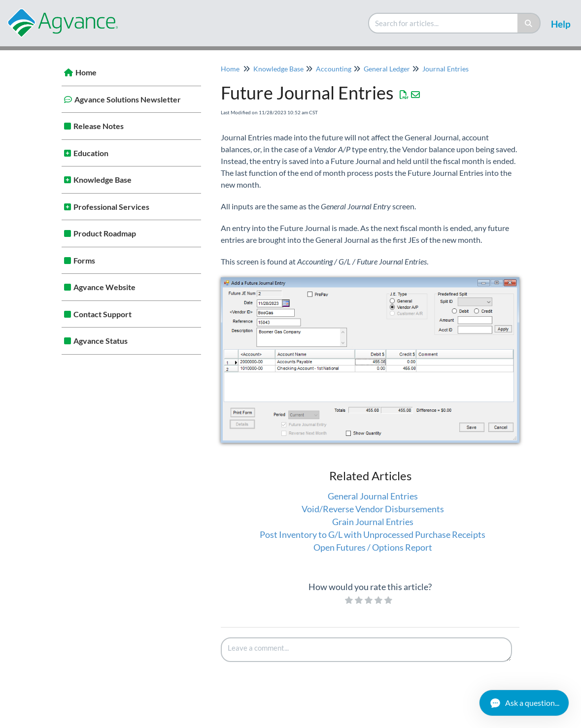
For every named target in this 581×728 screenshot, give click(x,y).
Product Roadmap (105, 233)
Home (86, 72)
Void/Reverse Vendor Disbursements (373, 509)
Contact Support (103, 314)
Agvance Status (101, 341)
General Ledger (387, 69)
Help (561, 24)
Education (91, 153)
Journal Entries (445, 69)
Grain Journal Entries (373, 522)
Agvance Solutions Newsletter (128, 99)
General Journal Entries (373, 496)
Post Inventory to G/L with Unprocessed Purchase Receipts (373, 534)
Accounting (334, 69)
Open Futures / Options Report (373, 547)
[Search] (529, 23)
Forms (84, 260)
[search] (444, 23)
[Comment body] (367, 650)
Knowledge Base (103, 180)
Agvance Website (104, 287)
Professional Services (111, 207)
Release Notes (99, 126)
